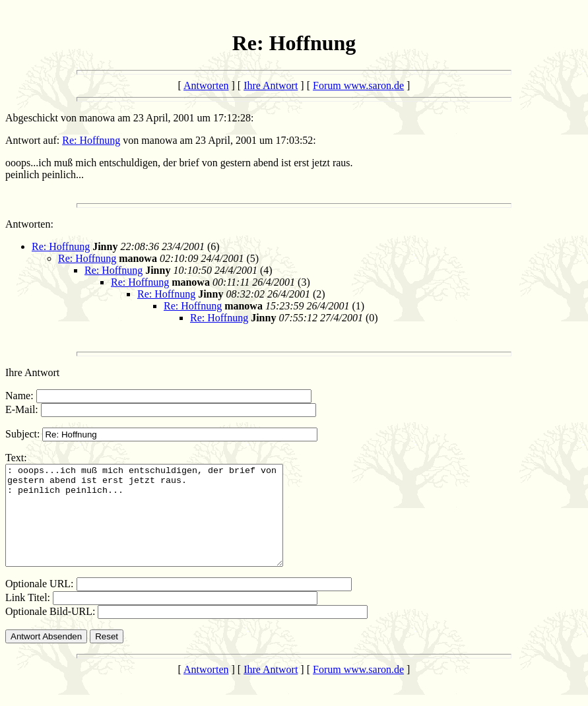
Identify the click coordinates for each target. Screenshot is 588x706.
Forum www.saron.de (358, 85)
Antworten (206, 85)
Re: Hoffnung (91, 140)
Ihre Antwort (271, 85)
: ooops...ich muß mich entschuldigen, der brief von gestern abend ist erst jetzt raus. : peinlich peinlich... (161, 525)
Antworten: (29, 224)
